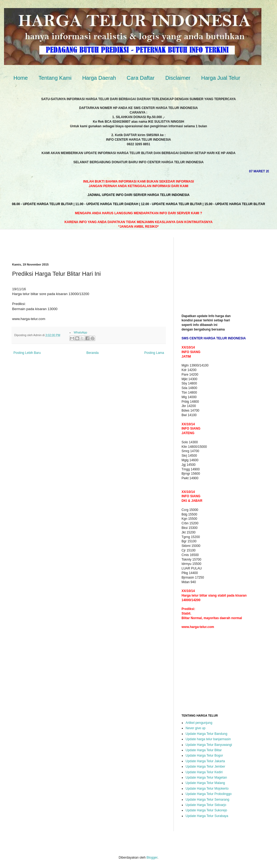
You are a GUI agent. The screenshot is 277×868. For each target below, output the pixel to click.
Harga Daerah (99, 78)
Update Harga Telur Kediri (204, 772)
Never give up (196, 728)
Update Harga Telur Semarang (207, 800)
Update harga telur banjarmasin (208, 739)
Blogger (152, 858)
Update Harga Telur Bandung (206, 734)
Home (21, 78)
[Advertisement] (75, 245)
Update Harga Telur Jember (205, 767)
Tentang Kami (55, 78)
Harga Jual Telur (221, 78)
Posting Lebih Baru (27, 353)
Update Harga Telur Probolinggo (209, 794)
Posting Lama (154, 353)
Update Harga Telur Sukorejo (206, 810)
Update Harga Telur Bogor (204, 756)
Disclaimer (178, 78)
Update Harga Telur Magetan (206, 778)
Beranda (92, 353)
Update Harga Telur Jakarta (205, 761)
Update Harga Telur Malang (205, 783)
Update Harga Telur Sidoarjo (206, 805)
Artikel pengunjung (199, 723)
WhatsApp (80, 332)
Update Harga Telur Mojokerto (207, 789)
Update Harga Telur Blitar (204, 750)
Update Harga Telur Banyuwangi (209, 745)
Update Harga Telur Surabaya (207, 816)
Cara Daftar (141, 78)
